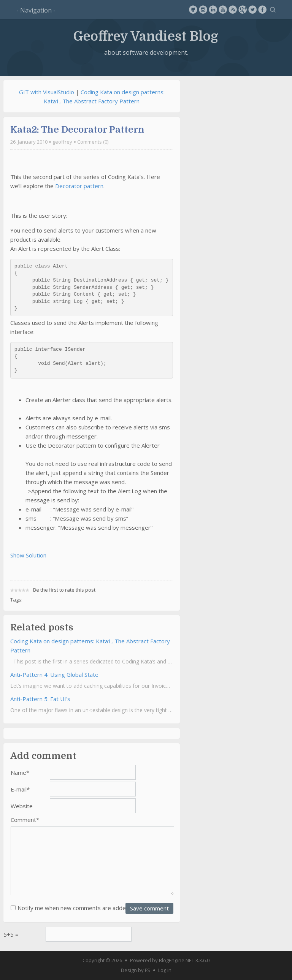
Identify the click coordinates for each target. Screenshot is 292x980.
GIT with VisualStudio (47, 92)
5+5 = (11, 934)
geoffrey (62, 142)
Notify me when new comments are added (73, 908)
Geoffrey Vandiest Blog (146, 36)
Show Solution (28, 555)
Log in (165, 970)
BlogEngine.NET (177, 960)
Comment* (25, 820)
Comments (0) (93, 142)
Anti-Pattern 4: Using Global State (54, 674)
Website (22, 806)
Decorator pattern (79, 186)
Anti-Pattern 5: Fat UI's (40, 699)
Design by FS (136, 970)
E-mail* (20, 789)
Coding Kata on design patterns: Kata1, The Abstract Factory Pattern (90, 646)
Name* (20, 773)
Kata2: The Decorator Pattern (77, 130)
